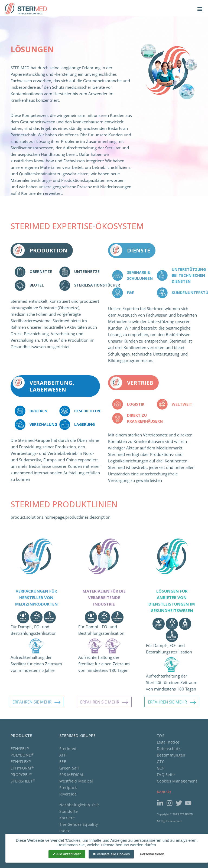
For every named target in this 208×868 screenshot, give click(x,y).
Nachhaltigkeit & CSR (79, 805)
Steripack (68, 788)
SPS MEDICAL (72, 775)
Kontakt (164, 792)
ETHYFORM (22, 768)
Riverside (68, 794)
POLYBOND (22, 755)
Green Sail (69, 768)
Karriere (67, 818)
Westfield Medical (76, 781)
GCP (161, 768)
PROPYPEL (21, 775)
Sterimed (68, 749)
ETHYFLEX (21, 762)
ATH (63, 755)
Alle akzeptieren (67, 854)
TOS (161, 736)
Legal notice (168, 742)
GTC (161, 762)
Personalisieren (152, 854)
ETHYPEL (20, 749)
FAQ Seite (166, 775)
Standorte (69, 811)
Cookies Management (177, 781)
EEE (63, 762)
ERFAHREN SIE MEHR (36, 702)
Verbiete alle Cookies (111, 854)
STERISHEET (23, 781)
